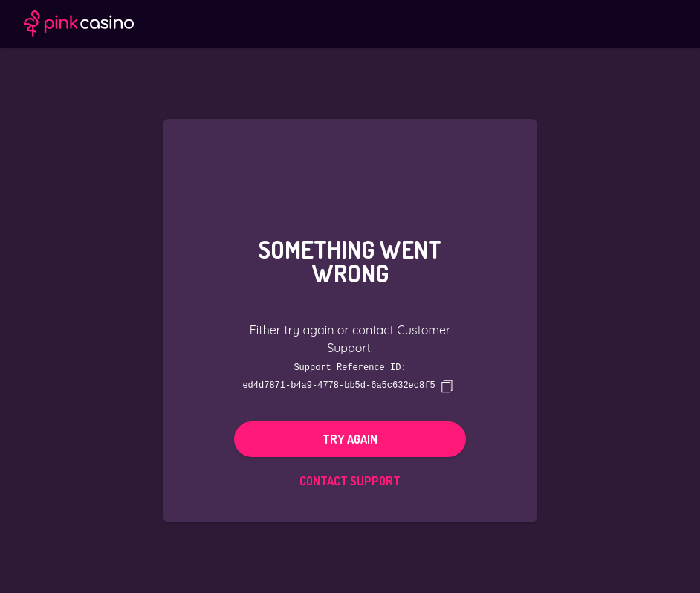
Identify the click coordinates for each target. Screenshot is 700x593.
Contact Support (350, 480)
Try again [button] (350, 438)
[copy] (447, 386)
